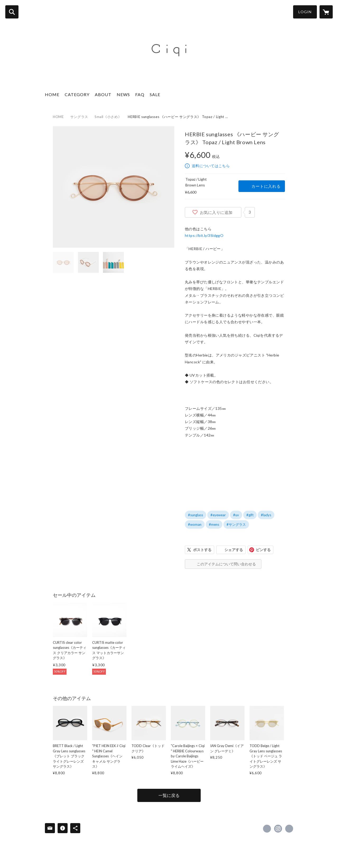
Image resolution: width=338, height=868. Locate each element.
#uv (236, 515)
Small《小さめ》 (108, 117)
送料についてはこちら (211, 166)
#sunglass (196, 515)
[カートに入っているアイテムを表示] (326, 12)
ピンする (263, 550)
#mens (214, 524)
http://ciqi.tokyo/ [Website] (289, 829)
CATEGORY (77, 94)
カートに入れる (266, 186)
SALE (155, 94)
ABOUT (103, 94)
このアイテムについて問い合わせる (226, 564)
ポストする (202, 550)
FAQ (140, 94)
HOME (52, 94)
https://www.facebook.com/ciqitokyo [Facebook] (267, 829)
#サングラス (236, 524)
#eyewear (218, 515)
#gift (250, 515)
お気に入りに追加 (216, 212)
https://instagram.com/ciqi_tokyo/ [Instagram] (278, 829)
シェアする (234, 550)
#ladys (266, 515)
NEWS (123, 94)
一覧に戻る (169, 795)
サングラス (79, 117)
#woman (195, 524)
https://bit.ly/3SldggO (204, 235)
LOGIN (305, 12)
